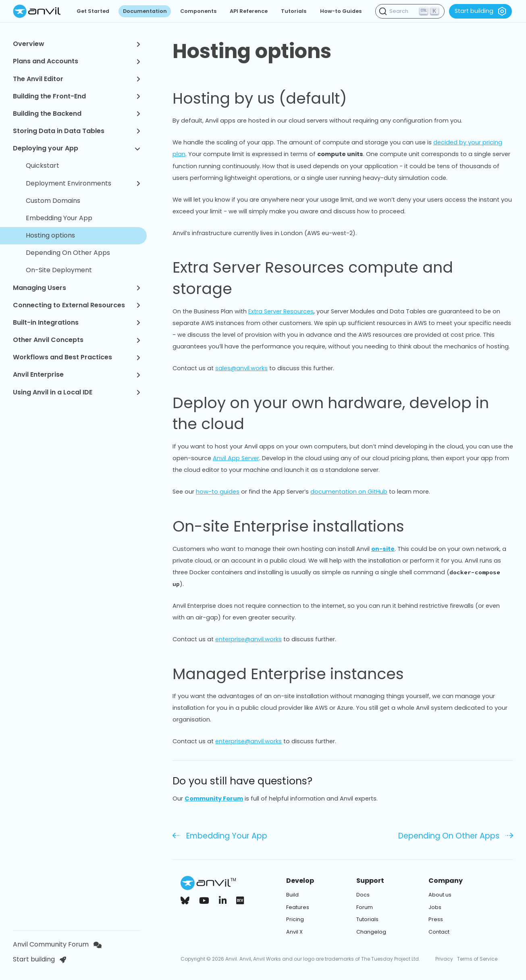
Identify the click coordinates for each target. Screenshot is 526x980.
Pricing (295, 919)
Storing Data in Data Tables (77, 131)
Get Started (93, 11)
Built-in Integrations (77, 322)
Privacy (444, 959)
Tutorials (294, 11)
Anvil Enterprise (77, 374)
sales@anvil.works (241, 368)
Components (198, 11)
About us (440, 895)
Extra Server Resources (281, 311)
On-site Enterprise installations (298, 526)
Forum (365, 907)
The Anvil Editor (77, 79)
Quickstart (43, 166)
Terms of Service (477, 959)
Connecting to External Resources (77, 305)
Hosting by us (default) (269, 98)
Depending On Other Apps (68, 253)
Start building (480, 11)
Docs (363, 895)
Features (298, 907)
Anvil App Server (236, 458)
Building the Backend (77, 114)
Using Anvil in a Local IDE (77, 392)
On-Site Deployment (59, 270)
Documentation (145, 11)
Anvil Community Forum (57, 944)
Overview (77, 44)
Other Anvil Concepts (77, 340)
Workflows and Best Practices (77, 357)
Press (436, 919)
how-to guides (218, 492)
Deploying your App (77, 148)
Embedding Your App (59, 218)
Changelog (371, 932)
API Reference (249, 11)
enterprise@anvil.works (248, 639)
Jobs (435, 907)
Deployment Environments (83, 183)
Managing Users (77, 288)
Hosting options (50, 235)
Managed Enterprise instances (298, 674)
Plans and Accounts (77, 61)
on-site (383, 549)
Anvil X (294, 932)
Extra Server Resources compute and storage (343, 278)
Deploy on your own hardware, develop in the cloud (343, 414)
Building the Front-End (77, 96)
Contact (439, 932)
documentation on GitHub (349, 492)
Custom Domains (53, 201)
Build (292, 895)
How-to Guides (341, 11)
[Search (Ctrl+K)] (410, 11)
